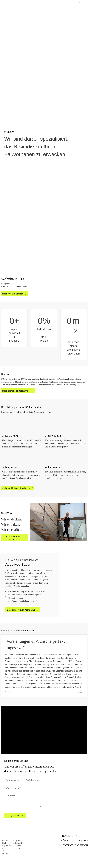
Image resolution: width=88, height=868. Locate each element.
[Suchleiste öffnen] (80, 3)
